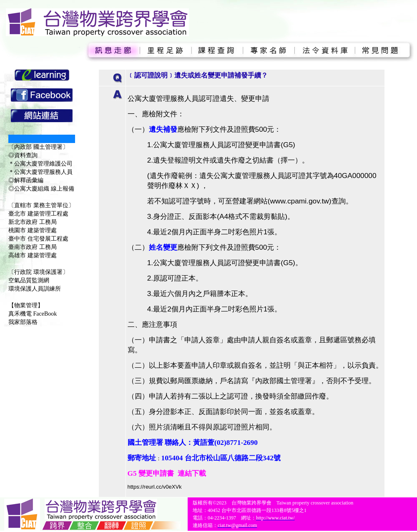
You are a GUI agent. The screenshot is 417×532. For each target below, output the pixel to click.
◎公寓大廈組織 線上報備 (41, 189)
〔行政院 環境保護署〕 (38, 272)
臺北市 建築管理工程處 (38, 214)
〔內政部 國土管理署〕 (38, 147)
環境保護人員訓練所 (35, 289)
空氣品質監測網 (29, 280)
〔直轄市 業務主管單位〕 (41, 205)
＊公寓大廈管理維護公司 (40, 164)
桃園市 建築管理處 (33, 230)
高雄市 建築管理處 (33, 255)
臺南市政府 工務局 (33, 247)
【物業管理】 (26, 305)
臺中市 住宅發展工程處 (38, 239)
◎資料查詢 (23, 155)
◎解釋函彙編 (26, 180)
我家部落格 (23, 322)
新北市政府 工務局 (33, 222)
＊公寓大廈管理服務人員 (40, 172)
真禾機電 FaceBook (33, 314)
